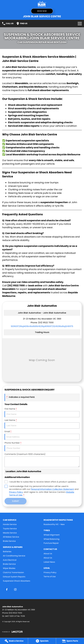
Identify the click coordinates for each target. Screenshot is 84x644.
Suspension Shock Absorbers (17, 581)
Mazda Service (10, 533)
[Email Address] (42, 326)
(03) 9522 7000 (46, 323)
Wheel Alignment (52, 535)
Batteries (7, 552)
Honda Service (10, 524)
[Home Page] (42, 4)
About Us (48, 554)
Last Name (42, 424)
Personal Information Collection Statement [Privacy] (52, 489)
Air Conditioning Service (14, 556)
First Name (42, 412)
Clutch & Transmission (13, 572)
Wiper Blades (9, 568)
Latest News (49, 562)
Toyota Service (10, 529)
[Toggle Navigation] (80, 24)
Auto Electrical (10, 560)
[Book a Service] (14, 641)
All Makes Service (11, 537)
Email (42, 435)
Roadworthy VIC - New (54, 524)
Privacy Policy (50, 572)
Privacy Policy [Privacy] (16, 492)
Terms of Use (50, 577)
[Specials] (42, 641)
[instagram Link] (15, 589)
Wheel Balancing (52, 539)
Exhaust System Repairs (14, 577)
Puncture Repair (51, 543)
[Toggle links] (12, 632)
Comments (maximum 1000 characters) (42, 460)
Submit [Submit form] (16, 501)
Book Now (42, 11)
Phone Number (42, 446)
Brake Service (9, 541)
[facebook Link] (7, 589)
